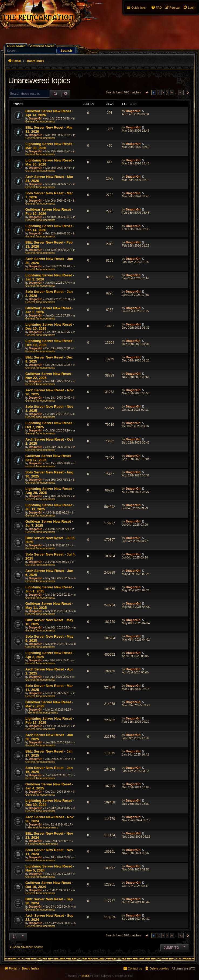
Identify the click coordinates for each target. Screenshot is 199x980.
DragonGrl (35, 119)
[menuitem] (189, 8)
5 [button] (172, 92)
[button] (146, 93)
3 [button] (163, 92)
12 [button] (181, 92)
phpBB (85, 976)
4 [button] (168, 92)
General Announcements (40, 122)
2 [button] (159, 92)
